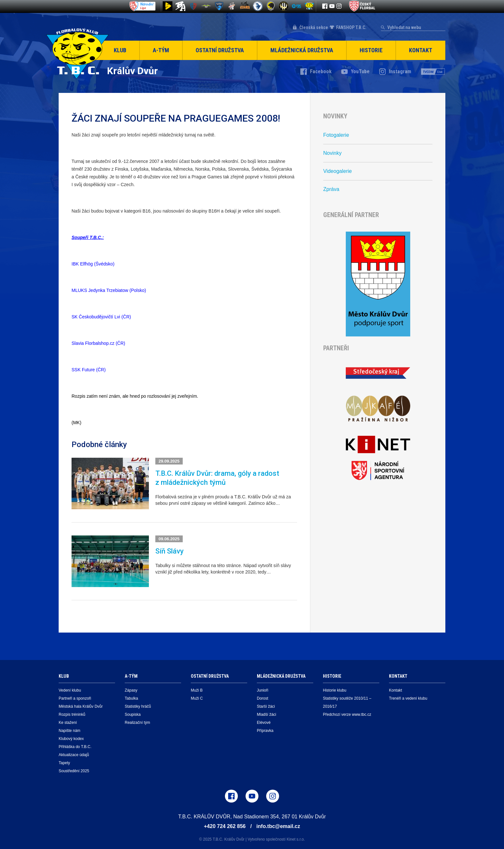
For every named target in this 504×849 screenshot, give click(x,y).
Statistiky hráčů (138, 706)
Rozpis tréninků (72, 714)
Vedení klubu (70, 690)
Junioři (262, 690)
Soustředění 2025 (74, 771)
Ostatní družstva (220, 50)
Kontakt (421, 50)
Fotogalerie (336, 135)
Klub (120, 50)
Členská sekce (314, 27)
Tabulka (131, 698)
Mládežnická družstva (302, 50)
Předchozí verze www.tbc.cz (347, 714)
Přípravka (265, 731)
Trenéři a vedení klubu (408, 698)
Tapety (64, 763)
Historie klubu (335, 690)
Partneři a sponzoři (75, 698)
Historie (371, 50)
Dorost (262, 698)
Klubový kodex (71, 739)
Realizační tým (137, 723)
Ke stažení (68, 723)
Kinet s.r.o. (296, 839)
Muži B (197, 690)
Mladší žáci (267, 714)
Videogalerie (338, 171)
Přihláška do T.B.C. (75, 747)
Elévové (264, 723)
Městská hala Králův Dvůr (81, 706)
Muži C (197, 698)
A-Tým (161, 50)
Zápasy (131, 690)
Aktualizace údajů (74, 755)
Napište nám (69, 731)
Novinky (332, 153)
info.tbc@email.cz (278, 826)
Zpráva (331, 189)
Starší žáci (266, 706)
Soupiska (133, 714)
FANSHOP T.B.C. (351, 27)
